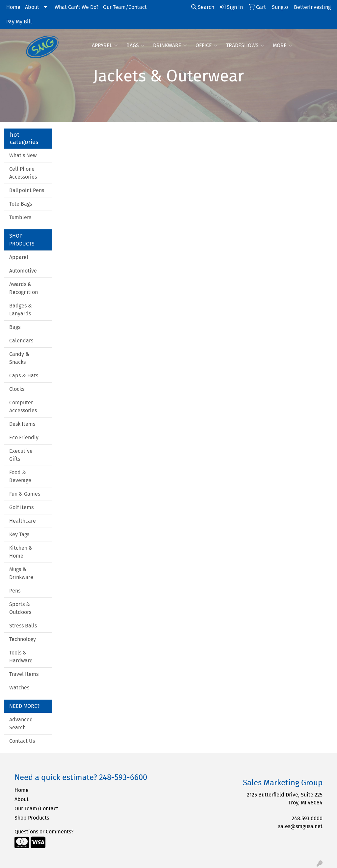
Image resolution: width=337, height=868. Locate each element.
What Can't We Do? (77, 7)
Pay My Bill (19, 22)
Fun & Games (25, 494)
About (32, 7)
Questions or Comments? (44, 832)
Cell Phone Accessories (23, 173)
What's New (23, 155)
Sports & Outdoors (20, 608)
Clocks (17, 389)
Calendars (21, 341)
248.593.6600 (307, 818)
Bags (135, 45)
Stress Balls (23, 626)
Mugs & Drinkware (21, 573)
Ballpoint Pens (27, 190)
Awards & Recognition (24, 288)
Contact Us (22, 741)
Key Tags (19, 534)
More (283, 45)
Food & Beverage (20, 476)
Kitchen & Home (21, 552)
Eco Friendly (24, 437)
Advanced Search (21, 723)
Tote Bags (21, 204)
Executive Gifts (21, 455)
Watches (19, 688)
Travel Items (24, 674)
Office (207, 45)
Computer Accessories (23, 406)
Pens (15, 591)
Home (13, 7)
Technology (23, 639)
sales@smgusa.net (300, 826)
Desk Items (22, 424)
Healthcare (23, 521)
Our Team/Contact (125, 7)
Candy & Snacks (19, 358)
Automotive (23, 271)
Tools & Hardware (21, 657)
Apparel (105, 45)
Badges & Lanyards (21, 310)
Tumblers (20, 217)
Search (203, 7)
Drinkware (170, 45)
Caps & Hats (24, 376)
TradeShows (245, 45)
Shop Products (32, 818)
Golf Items (21, 507)
